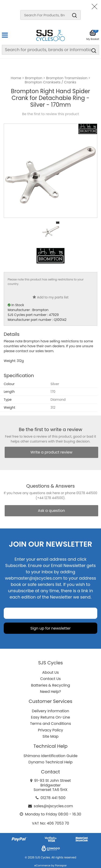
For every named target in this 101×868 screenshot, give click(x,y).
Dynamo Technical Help (50, 762)
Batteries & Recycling (50, 685)
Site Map (51, 736)
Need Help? (50, 692)
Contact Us (50, 679)
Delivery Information (50, 711)
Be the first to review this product (50, 114)
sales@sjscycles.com (53, 806)
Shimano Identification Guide (50, 756)
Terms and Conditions (50, 724)
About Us (50, 672)
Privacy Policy (50, 730)
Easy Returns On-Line (50, 717)
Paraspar (61, 865)
